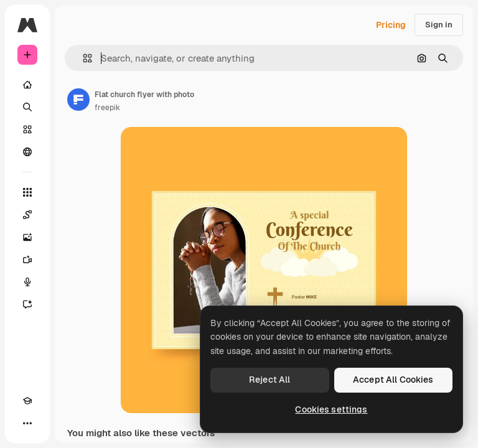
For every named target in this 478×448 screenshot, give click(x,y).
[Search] (27, 107)
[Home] (27, 85)
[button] (82, 58)
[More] (27, 423)
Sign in (439, 25)
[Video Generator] (27, 259)
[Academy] (27, 401)
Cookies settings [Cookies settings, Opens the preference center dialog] (331, 409)
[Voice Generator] (27, 282)
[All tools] (27, 192)
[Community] (27, 152)
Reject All (269, 380)
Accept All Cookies (393, 380)
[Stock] (27, 129)
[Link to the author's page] (78, 100)
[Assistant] (27, 304)
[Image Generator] (27, 237)
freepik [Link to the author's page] (107, 108)
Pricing (391, 25)
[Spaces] (27, 215)
